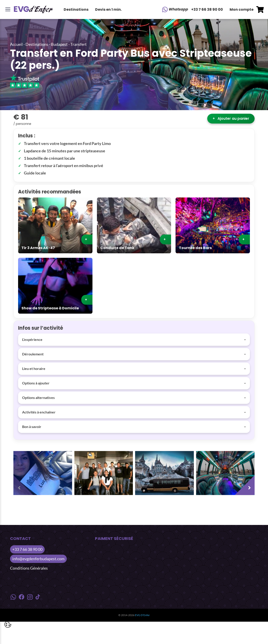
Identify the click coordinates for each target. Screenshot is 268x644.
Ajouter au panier (231, 119)
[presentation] (25, 484)
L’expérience (32, 339)
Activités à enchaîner (39, 412)
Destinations (76, 9)
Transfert (79, 44)
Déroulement (33, 354)
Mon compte (242, 9)
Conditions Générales (29, 568)
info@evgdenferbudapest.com (38, 559)
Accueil (16, 44)
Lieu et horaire (34, 368)
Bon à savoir (32, 427)
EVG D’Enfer (142, 615)
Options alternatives (38, 398)
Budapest (59, 44)
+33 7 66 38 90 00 (207, 9)
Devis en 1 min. (108, 9)
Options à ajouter (36, 383)
